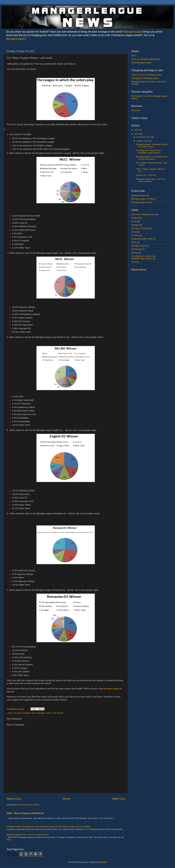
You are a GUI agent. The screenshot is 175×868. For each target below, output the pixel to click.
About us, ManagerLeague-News (146, 59)
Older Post (118, 799)
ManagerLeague (133, 32)
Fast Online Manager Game (143, 214)
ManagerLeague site (140, 195)
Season (135, 253)
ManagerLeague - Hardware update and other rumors (152, 145)
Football (26, 713)
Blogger (103, 862)
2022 (137, 130)
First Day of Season (140, 228)
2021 (137, 134)
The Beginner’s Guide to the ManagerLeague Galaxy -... (149, 152)
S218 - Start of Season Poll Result (25, 813)
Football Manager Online (142, 239)
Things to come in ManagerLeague (146, 75)
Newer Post (14, 799)
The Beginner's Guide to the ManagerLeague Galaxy (143, 257)
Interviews (136, 110)
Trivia (134, 262)
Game (34, 713)
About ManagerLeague (141, 63)
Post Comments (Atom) (29, 805)
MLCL (134, 242)
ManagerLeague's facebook (143, 199)
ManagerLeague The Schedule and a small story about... (152, 158)
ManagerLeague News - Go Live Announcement (28, 834)
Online (49, 713)
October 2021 (143, 141)
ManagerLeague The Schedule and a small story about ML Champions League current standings (49, 826)
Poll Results (58, 713)
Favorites (18, 713)
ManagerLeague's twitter (142, 202)
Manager (41, 713)
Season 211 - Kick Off (146, 175)
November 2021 (144, 137)
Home (66, 799)
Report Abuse (139, 270)
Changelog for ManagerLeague (145, 78)
